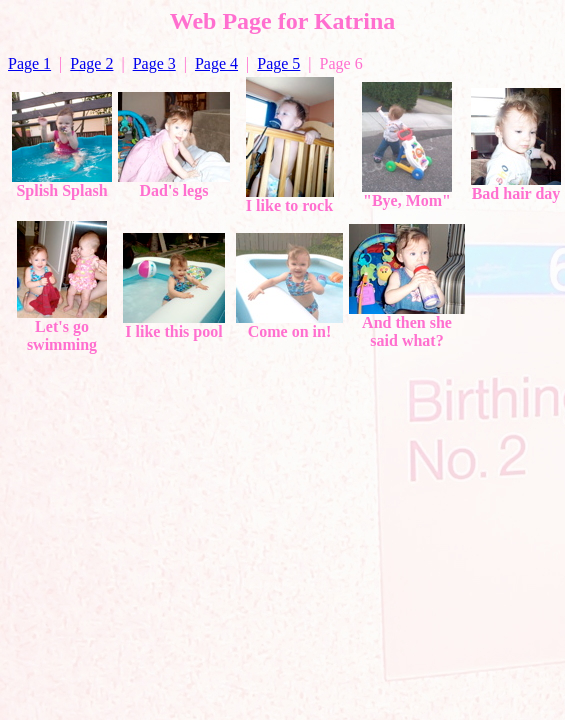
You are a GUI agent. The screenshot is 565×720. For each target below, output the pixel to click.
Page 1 (29, 63)
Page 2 (91, 63)
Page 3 (154, 63)
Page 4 (216, 63)
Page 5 (278, 63)
